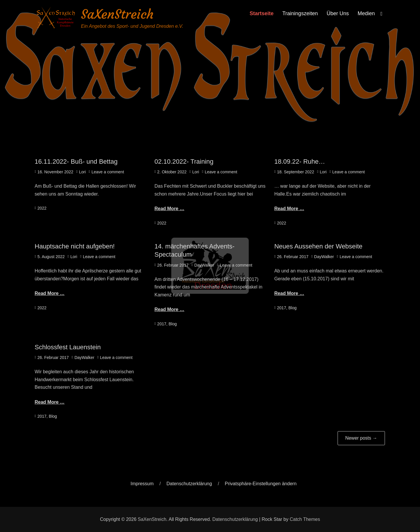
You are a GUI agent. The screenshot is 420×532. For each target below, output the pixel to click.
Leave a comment (108, 172)
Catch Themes (305, 519)
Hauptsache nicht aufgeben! (75, 246)
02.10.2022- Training (184, 161)
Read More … (169, 209)
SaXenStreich (117, 14)
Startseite (262, 13)
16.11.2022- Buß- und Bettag (76, 161)
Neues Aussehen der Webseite (318, 246)
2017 (162, 324)
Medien (366, 13)
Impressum (142, 484)
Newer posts (361, 438)
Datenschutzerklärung (189, 484)
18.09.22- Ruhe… (300, 161)
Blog (173, 324)
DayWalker (204, 265)
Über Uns (338, 13)
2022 (42, 208)
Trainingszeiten (300, 13)
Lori (82, 172)
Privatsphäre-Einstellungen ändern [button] (261, 484)
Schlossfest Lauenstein (68, 347)
